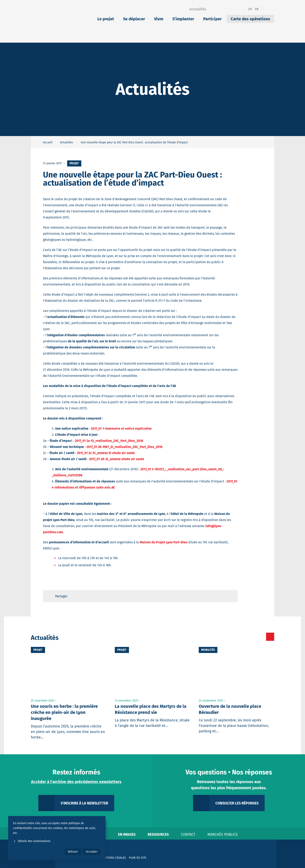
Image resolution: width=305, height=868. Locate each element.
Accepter (92, 852)
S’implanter (183, 19)
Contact (188, 834)
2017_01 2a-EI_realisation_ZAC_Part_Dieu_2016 (109, 441)
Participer (212, 19)
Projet (74, 163)
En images (127, 834)
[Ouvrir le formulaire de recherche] (268, 9)
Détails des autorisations (32, 841)
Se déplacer (134, 19)
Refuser (73, 852)
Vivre (159, 19)
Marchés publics (223, 834)
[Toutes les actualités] (253, 637)
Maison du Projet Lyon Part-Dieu (164, 542)
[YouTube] (238, 9)
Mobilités (208, 650)
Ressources (158, 834)
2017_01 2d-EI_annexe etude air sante (117, 459)
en (250, 9)
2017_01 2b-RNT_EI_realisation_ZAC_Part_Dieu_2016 (124, 447)
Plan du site (138, 858)
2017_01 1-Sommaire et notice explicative (121, 429)
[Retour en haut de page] (231, 596)
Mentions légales (113, 858)
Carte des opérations (250, 19)
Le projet (106, 19)
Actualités (198, 9)
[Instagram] (231, 9)
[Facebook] (217, 9)
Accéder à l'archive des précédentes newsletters (76, 782)
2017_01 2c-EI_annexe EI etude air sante (106, 453)
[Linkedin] (224, 9)
